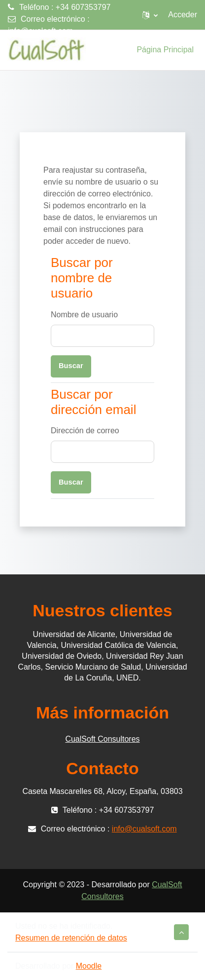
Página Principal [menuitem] (165, 50)
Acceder (183, 15)
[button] (150, 15)
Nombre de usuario (84, 315)
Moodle (89, 966)
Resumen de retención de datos (71, 938)
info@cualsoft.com (40, 31)
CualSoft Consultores (102, 739)
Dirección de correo (85, 431)
